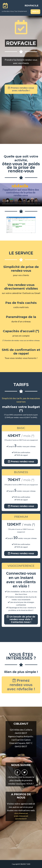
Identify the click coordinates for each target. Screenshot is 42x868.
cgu (23, 755)
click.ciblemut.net (21, 813)
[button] (5, 225)
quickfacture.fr (21, 819)
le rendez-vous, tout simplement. (15, 11)
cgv (19, 755)
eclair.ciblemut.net (21, 816)
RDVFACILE (32, 6)
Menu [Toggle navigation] (35, 12)
